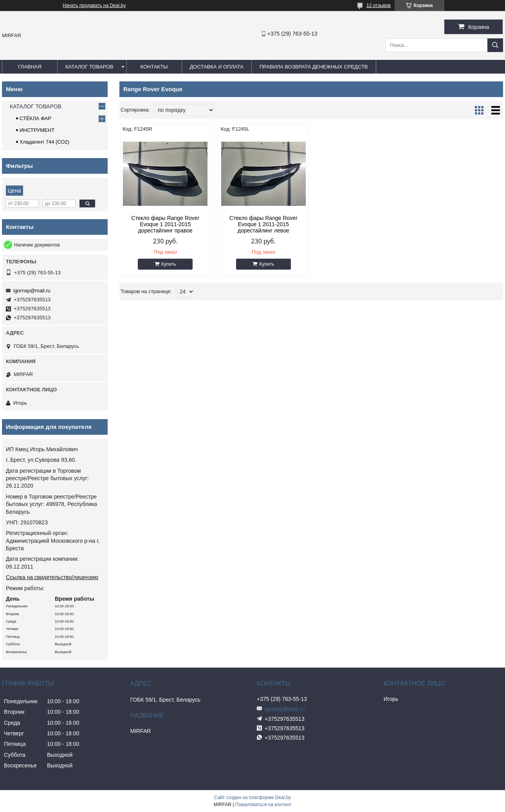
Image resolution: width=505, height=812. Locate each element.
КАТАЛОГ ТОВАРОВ (89, 67)
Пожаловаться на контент (263, 805)
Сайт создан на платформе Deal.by (253, 798)
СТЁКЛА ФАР (35, 118)
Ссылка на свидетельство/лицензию (52, 577)
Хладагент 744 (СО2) (44, 142)
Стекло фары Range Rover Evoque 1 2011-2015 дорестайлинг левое (262, 224)
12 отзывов (379, 5)
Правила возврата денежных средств (314, 67)
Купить (168, 264)
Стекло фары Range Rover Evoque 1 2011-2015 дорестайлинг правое (165, 224)
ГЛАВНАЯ (30, 67)
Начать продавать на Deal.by (94, 5)
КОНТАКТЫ (154, 67)
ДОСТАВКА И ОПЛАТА (217, 67)
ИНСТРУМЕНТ (37, 130)
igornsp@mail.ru (32, 291)
